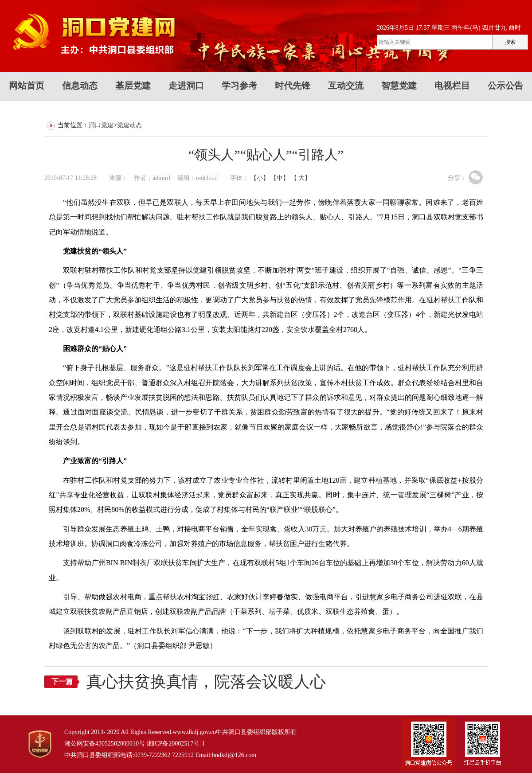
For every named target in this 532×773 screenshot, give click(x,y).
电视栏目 (452, 86)
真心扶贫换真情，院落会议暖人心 (206, 682)
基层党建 (133, 86)
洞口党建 (101, 125)
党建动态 (129, 125)
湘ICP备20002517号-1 (176, 744)
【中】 (280, 178)
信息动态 (80, 86)
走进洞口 (186, 86)
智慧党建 (399, 86)
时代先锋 (293, 86)
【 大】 (301, 178)
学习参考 (239, 86)
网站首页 (27, 86)
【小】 (260, 178)
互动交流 (346, 86)
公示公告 (505, 86)
